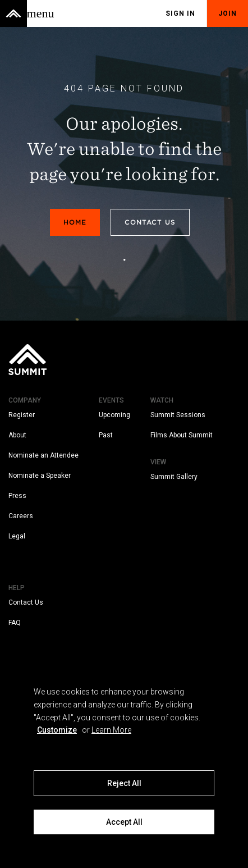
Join (228, 13)
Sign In (180, 13)
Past (106, 435)
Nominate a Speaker (40, 476)
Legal (17, 536)
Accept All (124, 822)
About (17, 435)
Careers (21, 516)
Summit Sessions (178, 415)
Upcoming (114, 415)
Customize (57, 730)
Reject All (124, 783)
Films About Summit (182, 435)
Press (17, 496)
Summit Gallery (174, 477)
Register (22, 415)
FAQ (15, 623)
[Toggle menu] (40, 13)
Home (75, 222)
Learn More (111, 730)
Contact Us (150, 222)
